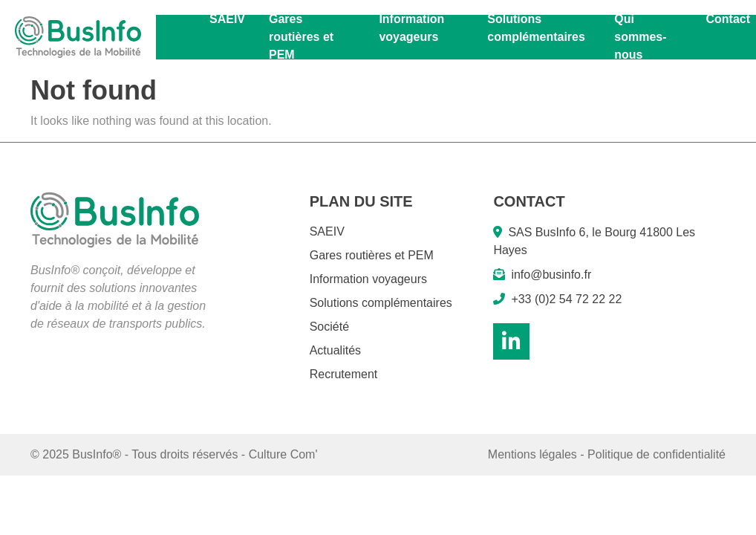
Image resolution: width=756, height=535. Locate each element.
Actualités (335, 350)
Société (329, 327)
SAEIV (227, 19)
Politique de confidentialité (656, 454)
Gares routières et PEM (301, 37)
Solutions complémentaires (536, 28)
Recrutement (344, 374)
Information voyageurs (411, 28)
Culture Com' (283, 454)
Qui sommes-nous (640, 37)
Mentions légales (532, 454)
